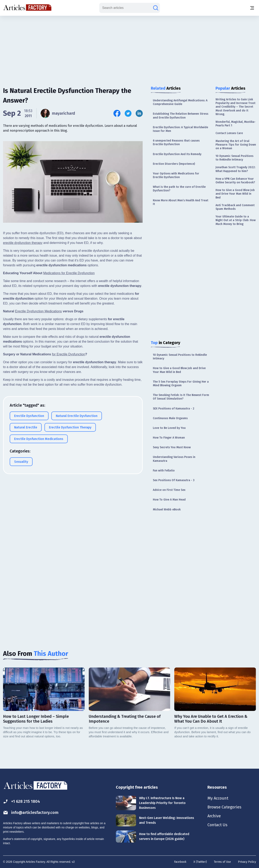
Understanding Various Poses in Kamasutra (174, 459)
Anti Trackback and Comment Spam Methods (235, 207)
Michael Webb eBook (167, 510)
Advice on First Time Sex (169, 490)
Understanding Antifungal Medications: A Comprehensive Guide (180, 102)
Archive (214, 816)
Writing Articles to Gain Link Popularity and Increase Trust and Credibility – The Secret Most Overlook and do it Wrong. (235, 107)
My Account (218, 798)
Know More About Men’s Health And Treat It (181, 202)
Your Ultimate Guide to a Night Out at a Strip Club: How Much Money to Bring (236, 220)
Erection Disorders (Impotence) (174, 164)
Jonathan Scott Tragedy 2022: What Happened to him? (235, 169)
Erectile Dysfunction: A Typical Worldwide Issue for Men (180, 129)
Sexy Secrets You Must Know (172, 447)
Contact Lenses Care (229, 133)
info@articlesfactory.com (31, 813)
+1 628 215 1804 (22, 801)
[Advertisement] (130, 47)
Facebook (180, 862)
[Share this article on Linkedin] (139, 113)
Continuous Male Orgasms (170, 418)
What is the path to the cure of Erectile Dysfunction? (179, 189)
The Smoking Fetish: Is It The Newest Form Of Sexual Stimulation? (181, 397)
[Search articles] (156, 8)
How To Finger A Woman (169, 438)
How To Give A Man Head (169, 500)
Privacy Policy (247, 862)
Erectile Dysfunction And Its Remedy (177, 154)
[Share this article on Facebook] (117, 113)
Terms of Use (222, 862)
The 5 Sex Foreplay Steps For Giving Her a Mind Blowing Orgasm (181, 384)
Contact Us (217, 825)
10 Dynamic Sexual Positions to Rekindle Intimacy (180, 357)
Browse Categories (224, 807)
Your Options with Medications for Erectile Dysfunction (176, 175)
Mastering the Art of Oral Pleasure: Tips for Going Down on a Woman (236, 145)
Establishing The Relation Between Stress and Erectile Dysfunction (181, 116)
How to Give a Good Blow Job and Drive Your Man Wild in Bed (179, 370)
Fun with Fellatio (164, 471)
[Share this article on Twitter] (128, 113)
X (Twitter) (200, 862)
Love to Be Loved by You (169, 428)
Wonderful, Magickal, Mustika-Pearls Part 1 (236, 124)
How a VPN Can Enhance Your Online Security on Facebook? (235, 181)
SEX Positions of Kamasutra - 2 (174, 409)
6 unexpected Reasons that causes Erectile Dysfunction (176, 142)
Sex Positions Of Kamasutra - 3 (174, 480)
